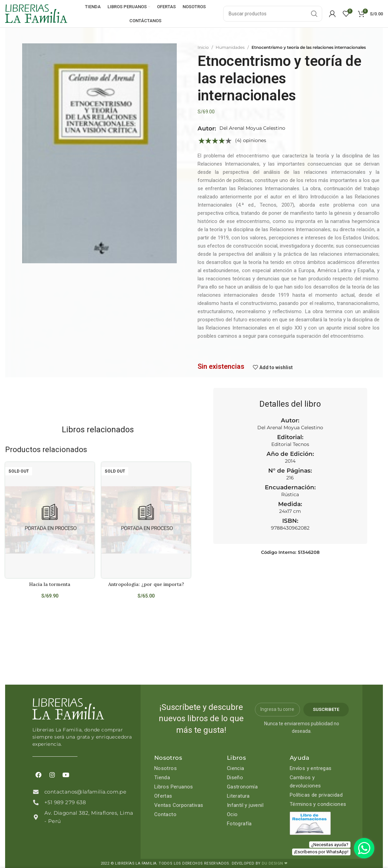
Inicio (203, 47)
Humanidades (230, 47)
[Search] (273, 14)
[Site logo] (36, 13)
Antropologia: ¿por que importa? (146, 584)
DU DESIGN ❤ (275, 863)
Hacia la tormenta (50, 584)
